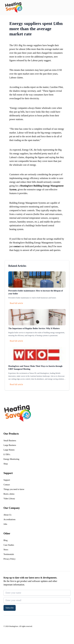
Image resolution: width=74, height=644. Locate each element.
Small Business (10, 441)
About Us (7, 515)
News (6, 550)
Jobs (5, 524)
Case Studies (9, 545)
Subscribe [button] (10, 608)
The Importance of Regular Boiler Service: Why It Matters (34, 328)
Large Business (10, 445)
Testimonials (9, 554)
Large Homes (9, 450)
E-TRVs (7, 454)
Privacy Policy (10, 559)
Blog (5, 540)
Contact (7, 485)
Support (7, 480)
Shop (6, 464)
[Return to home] (14, 8)
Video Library (9, 499)
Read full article (16, 303)
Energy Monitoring (11, 459)
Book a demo (9, 494)
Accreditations (10, 519)
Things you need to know (14, 489)
